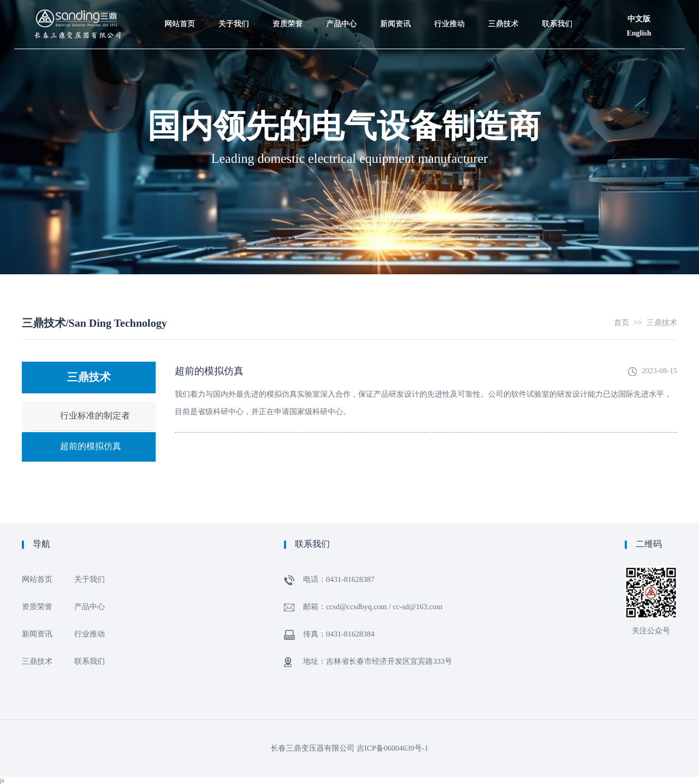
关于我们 (90, 580)
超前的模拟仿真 (91, 447)
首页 (621, 323)
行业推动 (90, 635)
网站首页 (37, 580)
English (639, 34)
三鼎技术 (662, 323)
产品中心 (90, 607)
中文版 (639, 19)
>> (638, 323)
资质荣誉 (37, 607)
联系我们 (90, 662)
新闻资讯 (37, 635)
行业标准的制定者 (95, 416)
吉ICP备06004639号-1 (392, 749)
